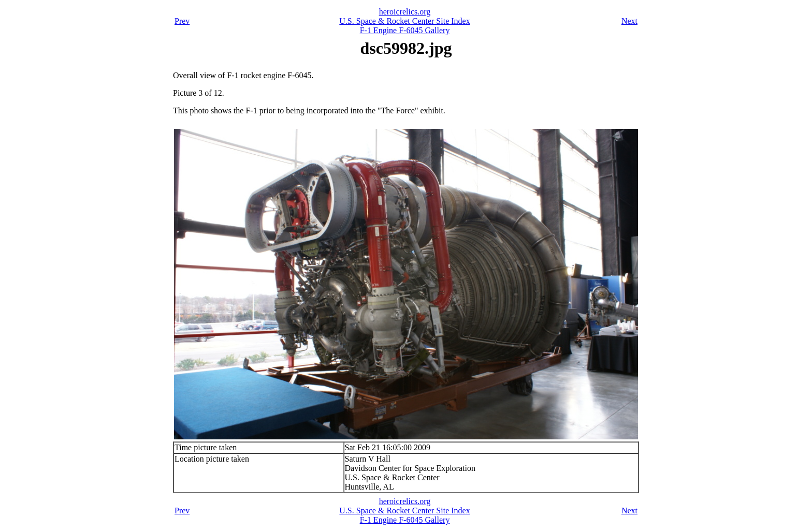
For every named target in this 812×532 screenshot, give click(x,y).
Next (629, 21)
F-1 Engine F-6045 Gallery (405, 30)
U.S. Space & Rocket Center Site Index (404, 21)
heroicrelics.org (405, 12)
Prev (182, 21)
